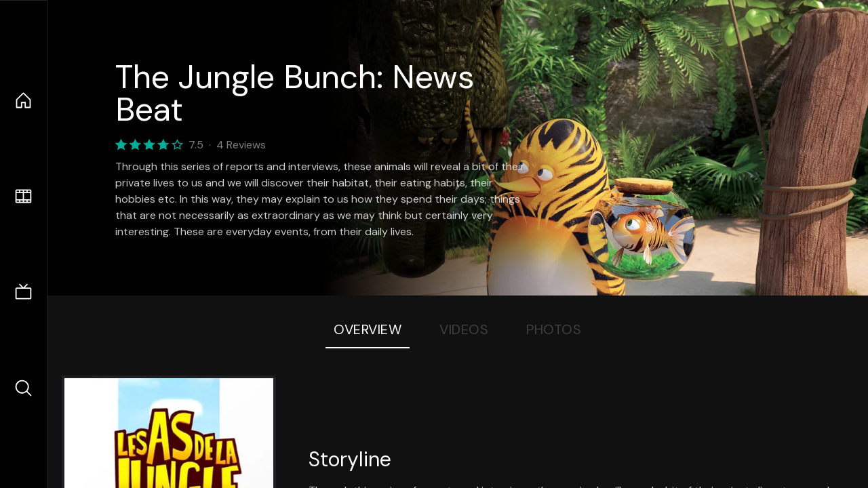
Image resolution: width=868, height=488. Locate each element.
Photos (554, 329)
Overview (368, 329)
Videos (464, 329)
